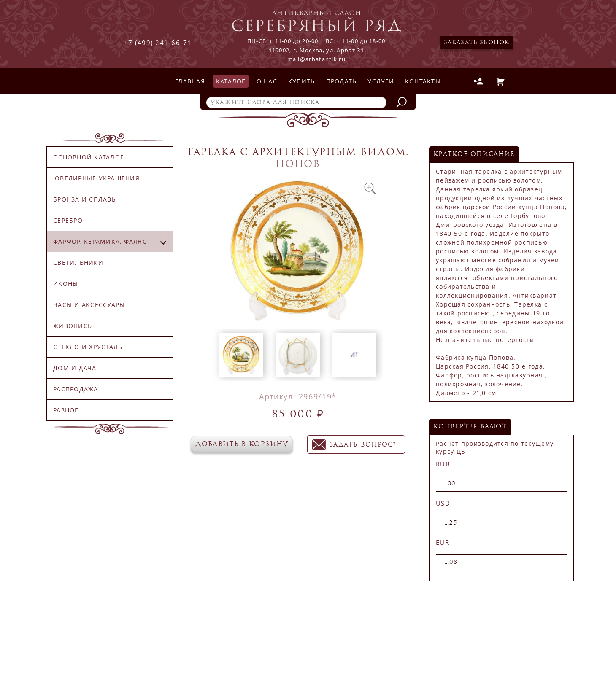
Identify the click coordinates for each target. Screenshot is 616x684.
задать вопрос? (363, 445)
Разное (66, 410)
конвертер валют (470, 427)
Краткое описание (474, 154)
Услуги (381, 81)
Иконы (66, 284)
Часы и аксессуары (89, 305)
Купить (302, 81)
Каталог (231, 81)
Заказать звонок (477, 43)
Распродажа (76, 389)
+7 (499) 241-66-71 (158, 43)
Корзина (500, 81)
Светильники (78, 263)
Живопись (73, 326)
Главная (190, 81)
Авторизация (478, 81)
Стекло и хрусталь (88, 347)
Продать (342, 81)
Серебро (68, 220)
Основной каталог (88, 157)
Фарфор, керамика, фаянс (100, 241)
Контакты (423, 81)
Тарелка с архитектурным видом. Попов (298, 158)
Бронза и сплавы (85, 199)
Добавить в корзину (242, 444)
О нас (267, 81)
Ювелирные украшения (96, 178)
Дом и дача (75, 368)
